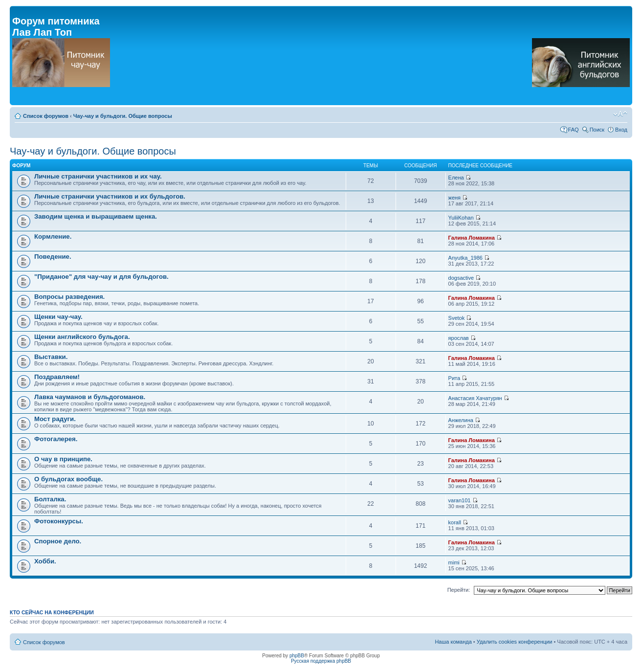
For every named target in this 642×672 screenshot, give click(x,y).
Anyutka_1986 (465, 258)
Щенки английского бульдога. (82, 337)
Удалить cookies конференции (515, 642)
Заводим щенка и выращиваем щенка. (96, 216)
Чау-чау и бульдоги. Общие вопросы (123, 116)
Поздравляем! (57, 377)
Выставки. (51, 357)
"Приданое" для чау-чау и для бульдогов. (101, 277)
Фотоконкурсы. (59, 521)
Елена (456, 178)
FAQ (574, 130)
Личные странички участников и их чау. (98, 176)
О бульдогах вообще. (68, 479)
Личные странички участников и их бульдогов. (110, 196)
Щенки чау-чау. (58, 317)
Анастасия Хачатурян (475, 398)
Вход (621, 130)
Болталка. (50, 499)
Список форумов (46, 116)
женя (455, 198)
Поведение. (53, 257)
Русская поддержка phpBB (321, 661)
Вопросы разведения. (69, 297)
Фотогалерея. (56, 439)
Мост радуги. (55, 419)
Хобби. (45, 561)
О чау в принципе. (63, 459)
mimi (454, 562)
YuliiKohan (461, 218)
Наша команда (453, 642)
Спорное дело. (58, 541)
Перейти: (459, 590)
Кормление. (53, 236)
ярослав (459, 338)
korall (455, 522)
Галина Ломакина (472, 238)
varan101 (460, 500)
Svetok (457, 318)
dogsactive (461, 278)
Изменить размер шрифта (620, 114)
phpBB (297, 656)
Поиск (597, 130)
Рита (454, 378)
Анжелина (461, 420)
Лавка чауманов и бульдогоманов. (90, 397)
